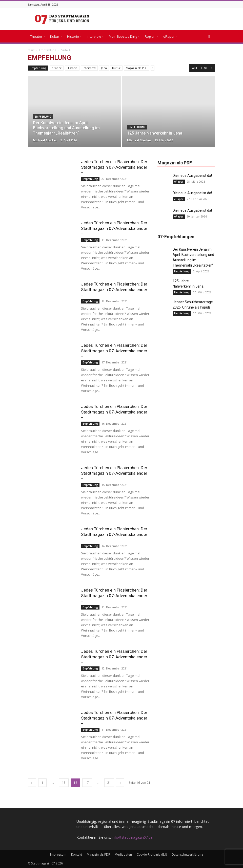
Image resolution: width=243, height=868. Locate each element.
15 (64, 783)
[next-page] (120, 783)
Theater (37, 36)
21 (109, 783)
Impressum (58, 854)
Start (31, 50)
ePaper (170, 36)
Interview (95, 36)
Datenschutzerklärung (187, 854)
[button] (209, 37)
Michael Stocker (45, 140)
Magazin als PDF (137, 68)
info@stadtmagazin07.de (132, 837)
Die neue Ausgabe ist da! (192, 176)
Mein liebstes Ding (124, 36)
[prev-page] (32, 783)
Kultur (56, 36)
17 (87, 783)
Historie (74, 36)
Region (151, 36)
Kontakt (77, 854)
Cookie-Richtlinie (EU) (152, 854)
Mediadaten (123, 854)
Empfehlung (48, 50)
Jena (104, 68)
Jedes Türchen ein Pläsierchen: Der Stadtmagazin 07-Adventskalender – (114, 167)
